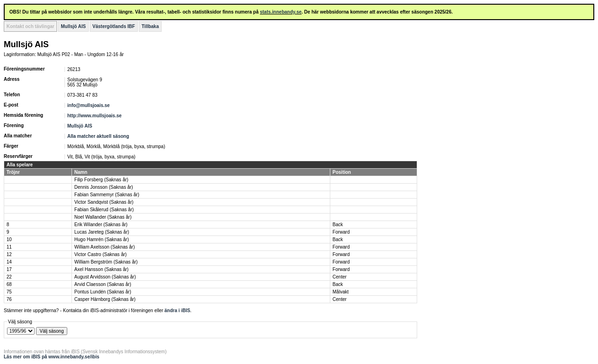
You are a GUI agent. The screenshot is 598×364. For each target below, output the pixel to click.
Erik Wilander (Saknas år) (101, 225)
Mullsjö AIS (73, 26)
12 (9, 254)
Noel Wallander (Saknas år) (103, 217)
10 (9, 239)
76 (9, 299)
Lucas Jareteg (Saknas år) (102, 232)
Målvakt (341, 292)
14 (9, 262)
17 (9, 269)
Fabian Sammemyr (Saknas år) (107, 195)
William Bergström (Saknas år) (106, 262)
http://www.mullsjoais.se (94, 116)
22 (9, 277)
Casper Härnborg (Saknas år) (105, 299)
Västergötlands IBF (114, 26)
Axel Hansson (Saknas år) (101, 269)
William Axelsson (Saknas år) (104, 247)
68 (9, 284)
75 (9, 292)
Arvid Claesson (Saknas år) (103, 284)
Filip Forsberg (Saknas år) (101, 180)
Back (338, 225)
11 (9, 247)
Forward (341, 232)
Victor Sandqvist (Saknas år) (104, 202)
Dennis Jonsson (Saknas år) (104, 187)
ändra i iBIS (177, 310)
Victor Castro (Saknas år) (100, 254)
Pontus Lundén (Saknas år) (103, 292)
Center (340, 277)
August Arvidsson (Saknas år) (105, 277)
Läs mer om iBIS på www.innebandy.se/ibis (52, 357)
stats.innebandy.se (281, 12)
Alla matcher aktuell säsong (98, 136)
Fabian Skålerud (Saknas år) (104, 210)
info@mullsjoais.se (89, 105)
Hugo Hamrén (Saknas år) (102, 239)
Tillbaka (150, 26)
